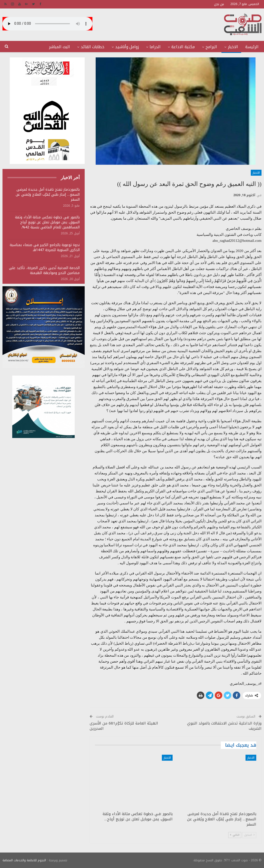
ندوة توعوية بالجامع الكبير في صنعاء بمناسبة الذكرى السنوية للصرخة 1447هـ (45, 247)
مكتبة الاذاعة (183, 47)
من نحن (219, 4)
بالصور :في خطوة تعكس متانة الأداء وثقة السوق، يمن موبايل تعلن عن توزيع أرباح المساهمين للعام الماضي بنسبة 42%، (47, 222)
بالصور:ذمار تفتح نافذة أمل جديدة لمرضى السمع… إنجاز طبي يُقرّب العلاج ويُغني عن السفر (48, 195)
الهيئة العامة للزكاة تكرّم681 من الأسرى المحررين (124, 726)
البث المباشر (59, 47)
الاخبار (233, 47)
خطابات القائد (93, 47)
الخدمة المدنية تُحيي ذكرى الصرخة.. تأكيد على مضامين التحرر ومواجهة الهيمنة (44, 270)
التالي (235, 835)
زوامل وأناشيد (127, 47)
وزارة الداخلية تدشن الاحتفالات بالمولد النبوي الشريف (224, 726)
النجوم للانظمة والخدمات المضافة (24, 860)
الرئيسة (252, 47)
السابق (249, 835)
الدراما (155, 47)
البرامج (211, 47)
